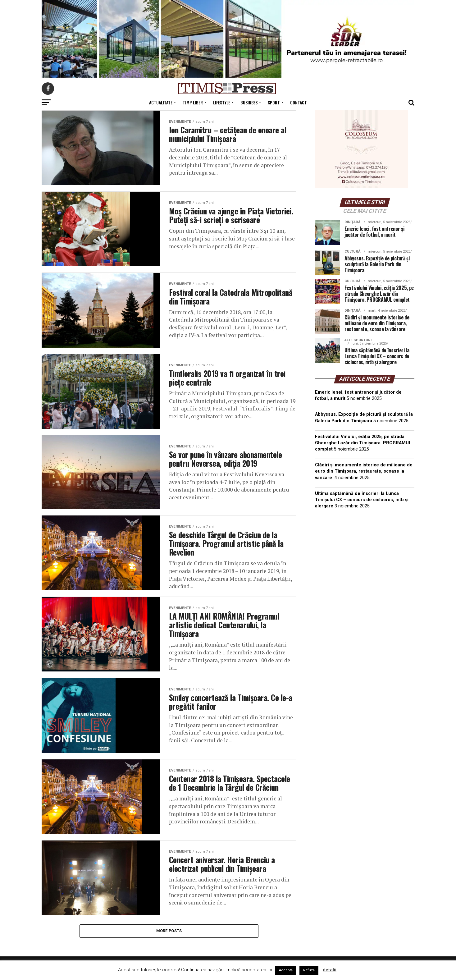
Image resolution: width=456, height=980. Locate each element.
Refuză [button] (309, 970)
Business (249, 102)
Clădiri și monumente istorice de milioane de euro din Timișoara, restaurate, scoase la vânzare (364, 471)
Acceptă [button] (286, 970)
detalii (330, 970)
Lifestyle (222, 102)
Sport (274, 102)
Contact (299, 102)
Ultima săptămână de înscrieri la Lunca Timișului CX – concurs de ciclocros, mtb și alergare (362, 500)
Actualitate (161, 102)
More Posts (169, 937)
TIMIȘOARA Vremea (365, 545)
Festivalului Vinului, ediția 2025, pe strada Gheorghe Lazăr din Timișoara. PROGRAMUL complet (363, 443)
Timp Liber (193, 102)
